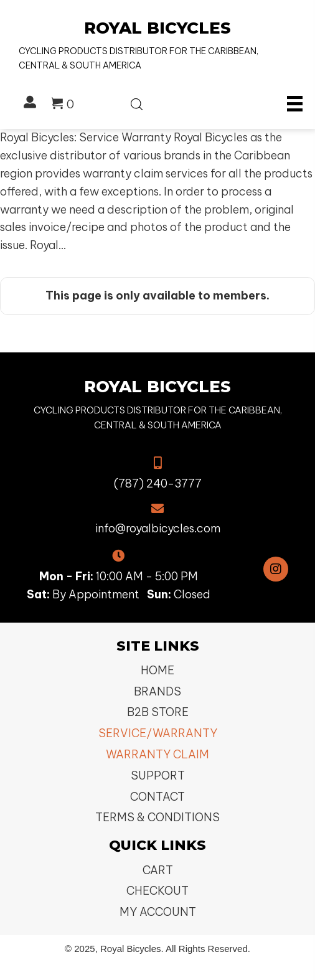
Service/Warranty (158, 733)
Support (158, 775)
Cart (158, 870)
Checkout (157, 891)
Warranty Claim (157, 754)
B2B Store (158, 712)
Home (157, 670)
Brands (157, 691)
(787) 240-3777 (158, 483)
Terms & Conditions (157, 817)
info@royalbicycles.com (158, 528)
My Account (158, 912)
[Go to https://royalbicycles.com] (157, 45)
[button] (276, 569)
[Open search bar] (137, 102)
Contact (157, 797)
